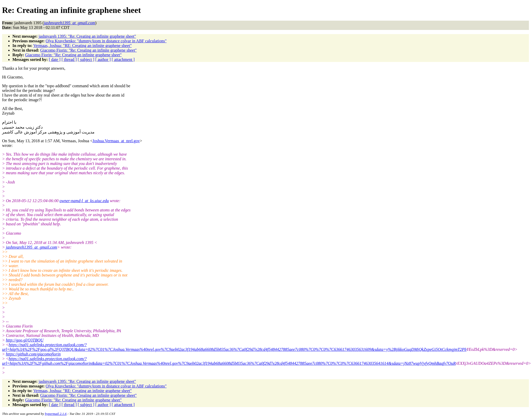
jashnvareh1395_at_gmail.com (32, 247)
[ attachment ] (123, 60)
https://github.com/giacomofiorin (33, 354)
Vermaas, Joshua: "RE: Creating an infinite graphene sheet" (83, 46)
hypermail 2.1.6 (56, 414)
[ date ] (55, 60)
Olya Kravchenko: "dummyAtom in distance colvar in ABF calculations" (106, 41)
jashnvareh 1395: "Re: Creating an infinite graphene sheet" (87, 36)
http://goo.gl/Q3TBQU (25, 340)
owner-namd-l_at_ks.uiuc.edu (84, 201)
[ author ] (103, 60)
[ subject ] (86, 60)
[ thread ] (69, 60)
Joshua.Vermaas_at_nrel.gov (116, 141)
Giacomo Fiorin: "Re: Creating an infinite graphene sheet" (88, 50)
